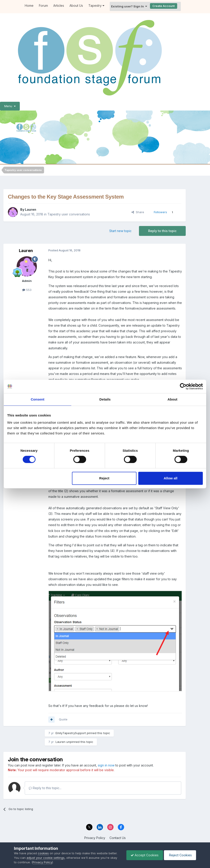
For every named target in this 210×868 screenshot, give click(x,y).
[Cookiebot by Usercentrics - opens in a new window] (183, 386)
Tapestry (96, 6)
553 (27, 290)
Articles (59, 6)
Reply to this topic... (45, 788)
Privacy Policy (95, 838)
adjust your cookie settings (46, 858)
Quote (63, 719)
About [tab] (172, 399)
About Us (76, 6)
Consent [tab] (38, 399)
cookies (43, 853)
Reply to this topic (162, 231)
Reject (104, 478)
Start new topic (120, 231)
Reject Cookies (180, 855)
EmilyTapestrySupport (71, 733)
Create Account (164, 6)
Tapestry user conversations (69, 214)
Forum (43, 6)
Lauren (31, 209)
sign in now (106, 765)
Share (138, 212)
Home (29, 6)
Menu (10, 106)
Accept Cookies (143, 855)
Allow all (171, 478)
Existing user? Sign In (129, 6)
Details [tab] (105, 399)
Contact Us (118, 838)
